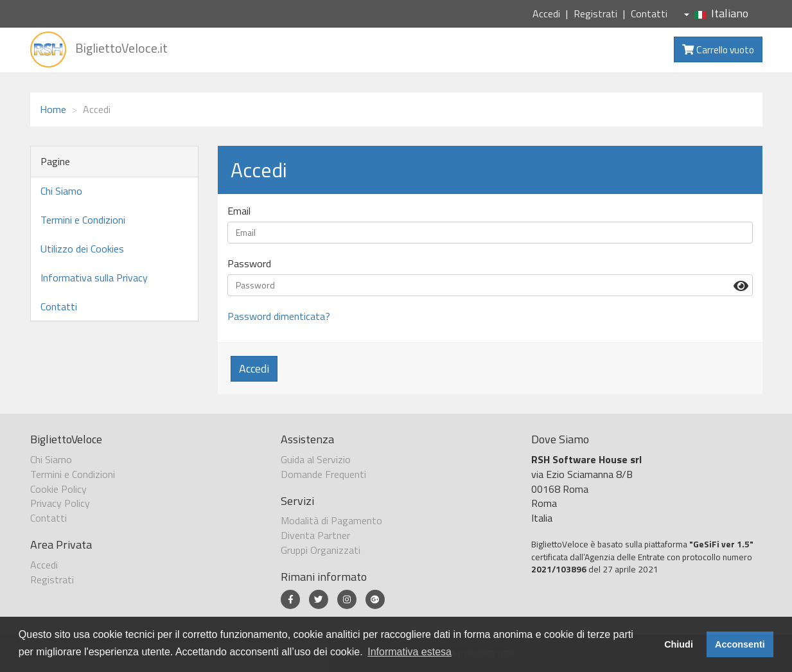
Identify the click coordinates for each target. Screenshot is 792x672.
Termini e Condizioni (83, 220)
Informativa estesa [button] (409, 652)
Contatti (649, 13)
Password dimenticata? (279, 316)
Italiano (716, 13)
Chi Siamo (61, 191)
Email (239, 211)
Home (53, 109)
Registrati (595, 13)
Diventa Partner (315, 535)
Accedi (546, 13)
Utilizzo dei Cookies (82, 249)
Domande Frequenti (323, 474)
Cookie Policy (58, 489)
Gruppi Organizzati (321, 550)
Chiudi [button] (679, 644)
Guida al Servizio (316, 459)
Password (249, 264)
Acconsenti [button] (740, 644)
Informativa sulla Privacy (94, 278)
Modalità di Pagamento (331, 520)
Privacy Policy (60, 503)
